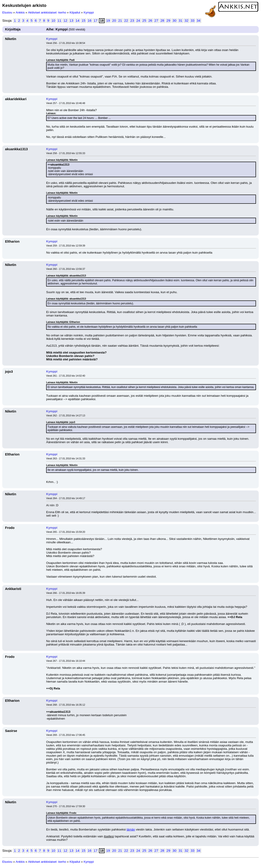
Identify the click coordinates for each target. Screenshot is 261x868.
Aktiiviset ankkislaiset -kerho (47, 12)
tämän (131, 829)
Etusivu (7, 12)
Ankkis (20, 12)
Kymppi (89, 12)
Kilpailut (75, 12)
